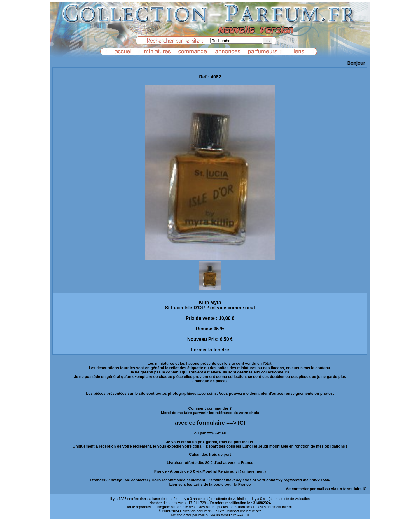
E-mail (220, 433)
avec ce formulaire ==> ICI (210, 423)
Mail (327, 480)
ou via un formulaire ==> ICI (227, 515)
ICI (365, 489)
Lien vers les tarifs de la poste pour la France (210, 484)
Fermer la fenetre (210, 350)
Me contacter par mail (305, 489)
